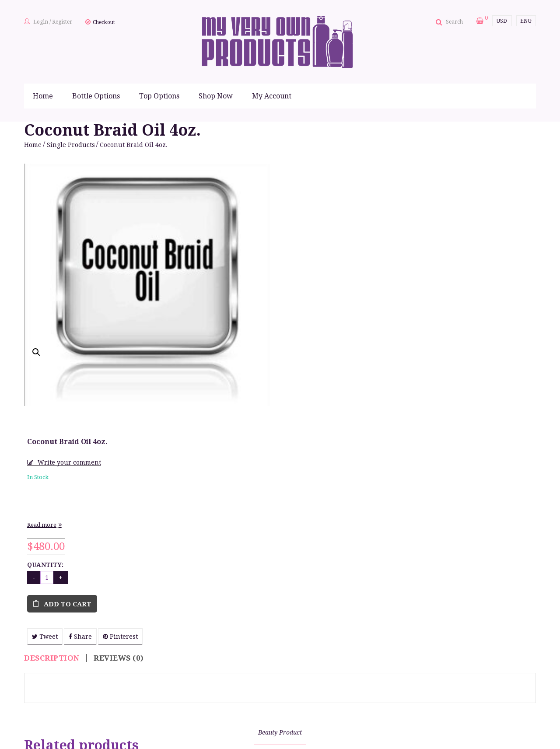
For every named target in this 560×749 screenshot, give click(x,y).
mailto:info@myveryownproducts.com (259, 741)
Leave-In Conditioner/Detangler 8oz (477, 693)
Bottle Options (96, 96)
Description (52, 433)
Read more (298, 261)
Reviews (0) (119, 433)
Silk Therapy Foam (215, 688)
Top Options (159, 96)
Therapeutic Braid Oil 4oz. (346, 688)
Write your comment (325, 198)
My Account (272, 96)
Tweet (301, 372)
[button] (36, 352)
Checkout (104, 22)
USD (502, 21)
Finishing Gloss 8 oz (83, 688)
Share (336, 372)
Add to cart (324, 340)
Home (43, 96)
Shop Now (216, 96)
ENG (526, 21)
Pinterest (376, 372)
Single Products (71, 145)
